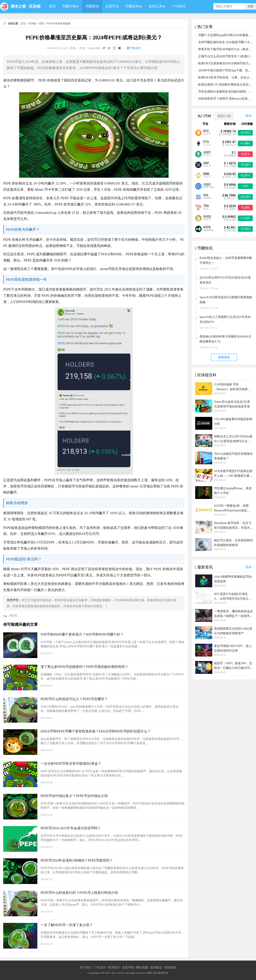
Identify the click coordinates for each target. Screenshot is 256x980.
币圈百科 (132, 6)
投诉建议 (156, 967)
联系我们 (114, 967)
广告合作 (100, 967)
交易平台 (112, 6)
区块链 (35, 6)
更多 (248, 116)
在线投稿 (170, 967)
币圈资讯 (92, 6)
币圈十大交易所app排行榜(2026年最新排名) (227, 35)
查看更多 (224, 357)
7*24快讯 (179, 6)
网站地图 (142, 967)
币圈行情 (69, 6)
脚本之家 (18, 6)
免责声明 (128, 967)
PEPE (14, 616)
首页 (52, 6)
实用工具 (156, 6)
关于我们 (86, 967)
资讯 (41, 24)
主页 (23, 24)
